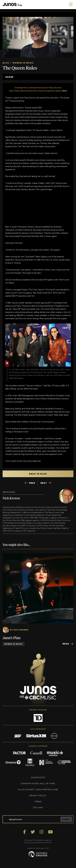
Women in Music (23, 63)
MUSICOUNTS (38, 777)
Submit (66, 819)
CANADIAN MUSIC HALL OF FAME (38, 783)
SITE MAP (38, 807)
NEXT (44, 483)
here (65, 91)
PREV (32, 483)
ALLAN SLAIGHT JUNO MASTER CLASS (38, 789)
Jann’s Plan (12, 638)
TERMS (38, 801)
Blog (6, 63)
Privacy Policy (38, 795)
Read (66, 644)
